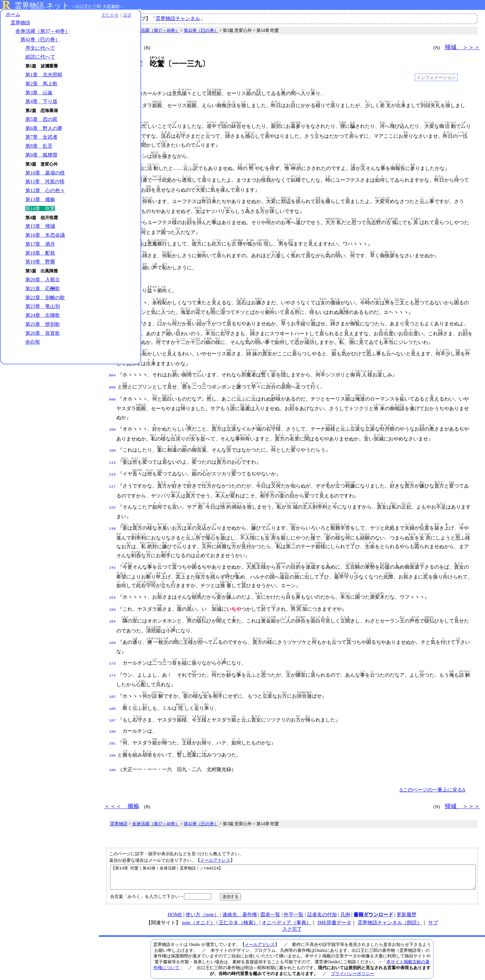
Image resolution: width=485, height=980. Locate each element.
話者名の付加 (322, 903)
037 (112, 220)
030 (112, 199)
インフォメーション (436, 77)
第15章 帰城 (40, 227)
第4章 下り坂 (41, 103)
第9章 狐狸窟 (41, 156)
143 (112, 558)
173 (112, 652)
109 (112, 443)
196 (112, 740)
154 (112, 588)
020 (112, 167)
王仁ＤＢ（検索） (238, 911)
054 (112, 297)
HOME (175, 903)
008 (112, 125)
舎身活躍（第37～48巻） (43, 32)
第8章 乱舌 (39, 147)
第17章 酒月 (40, 245)
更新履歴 (406, 903)
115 (112, 466)
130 (112, 519)
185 (112, 696)
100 (112, 422)
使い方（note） (202, 903)
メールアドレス (215, 844)
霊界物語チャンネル (178, 18)
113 (112, 455)
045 (112, 253)
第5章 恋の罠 (41, 120)
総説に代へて (40, 58)
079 (112, 348)
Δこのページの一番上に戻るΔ (432, 774)
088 (112, 381)
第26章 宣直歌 (43, 334)
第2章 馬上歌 (41, 85)
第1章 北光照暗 (44, 76)
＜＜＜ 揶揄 (122, 47)
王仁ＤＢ (68, 16)
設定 (85, 16)
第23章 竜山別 (43, 308)
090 (112, 392)
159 (112, 599)
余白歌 (33, 343)
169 (112, 632)
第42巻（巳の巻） (40, 41)
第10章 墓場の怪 (45, 174)
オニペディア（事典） (286, 911)
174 (112, 663)
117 (112, 477)
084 (112, 369)
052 (112, 274)
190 (112, 718)
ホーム (13, 15)
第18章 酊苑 (40, 254)
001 (112, 93)
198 (112, 754)
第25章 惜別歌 (43, 325)
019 (112, 155)
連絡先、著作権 (240, 903)
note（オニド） (199, 911)
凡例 (345, 903)
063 (112, 318)
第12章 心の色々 (45, 192)
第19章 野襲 (40, 263)
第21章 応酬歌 (43, 290)
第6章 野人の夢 (44, 129)
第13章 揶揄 (40, 200)
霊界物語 (20, 24)
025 (112, 178)
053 (112, 286)
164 (112, 610)
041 (112, 241)
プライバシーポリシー (353, 962)
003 (112, 105)
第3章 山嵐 (39, 94)
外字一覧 (294, 903)
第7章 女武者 (41, 138)
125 (112, 498)
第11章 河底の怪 (45, 183)
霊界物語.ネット (42, 6)
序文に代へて (40, 49)
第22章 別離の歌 (45, 299)
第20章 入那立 (43, 281)
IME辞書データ (334, 911)
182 (112, 684)
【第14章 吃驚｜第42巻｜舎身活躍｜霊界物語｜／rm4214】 (293, 863)
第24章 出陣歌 (43, 317)
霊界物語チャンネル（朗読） (390, 911)
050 (112, 264)
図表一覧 (270, 903)
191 (112, 729)
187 (112, 707)
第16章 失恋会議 (45, 236)
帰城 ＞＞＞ (462, 47)
